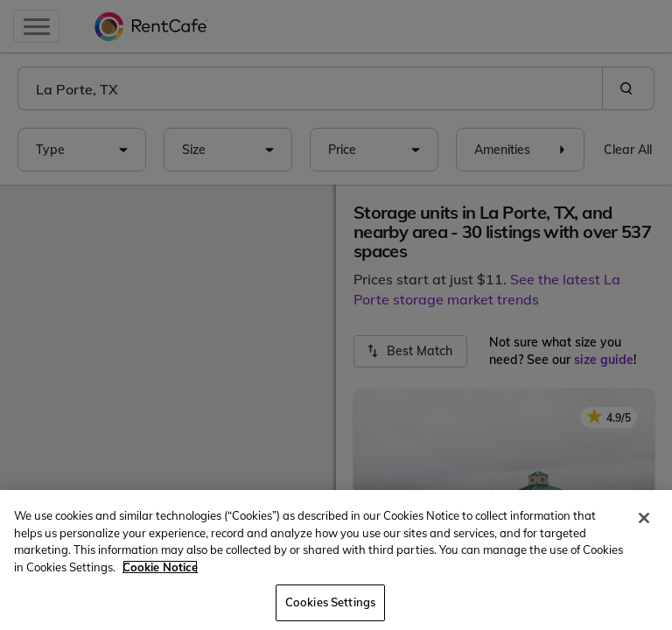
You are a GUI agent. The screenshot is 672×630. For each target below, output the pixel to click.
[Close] (644, 518)
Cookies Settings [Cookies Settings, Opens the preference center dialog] (330, 602)
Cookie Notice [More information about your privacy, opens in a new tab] (160, 567)
